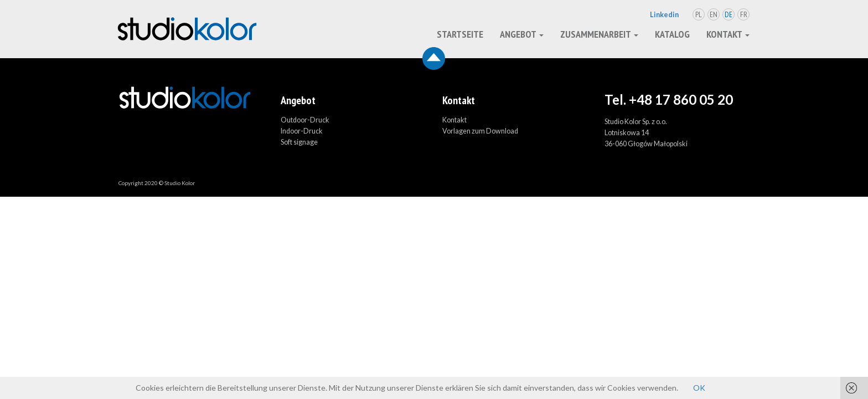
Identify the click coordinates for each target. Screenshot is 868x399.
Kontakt (728, 34)
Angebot (522, 34)
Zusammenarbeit (599, 34)
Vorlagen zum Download (480, 131)
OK (699, 388)
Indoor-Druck (302, 131)
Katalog (672, 34)
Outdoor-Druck (305, 120)
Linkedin (664, 15)
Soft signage (299, 142)
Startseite (460, 34)
